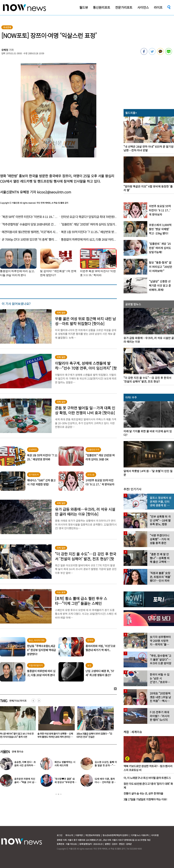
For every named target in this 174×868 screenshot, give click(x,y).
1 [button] (56, 794)
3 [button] (61, 794)
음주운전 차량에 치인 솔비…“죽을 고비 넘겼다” (25, 782)
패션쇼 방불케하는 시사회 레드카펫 (65, 764)
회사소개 (69, 835)
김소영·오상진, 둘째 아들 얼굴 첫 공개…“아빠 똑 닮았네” (106, 765)
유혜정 (5, 50)
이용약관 (79, 835)
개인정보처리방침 (93, 835)
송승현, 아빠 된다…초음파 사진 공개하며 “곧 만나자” (25, 765)
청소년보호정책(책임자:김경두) (115, 835)
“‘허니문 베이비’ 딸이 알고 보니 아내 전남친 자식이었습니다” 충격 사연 (56, 735)
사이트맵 (155, 835)
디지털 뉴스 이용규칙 (140, 835)
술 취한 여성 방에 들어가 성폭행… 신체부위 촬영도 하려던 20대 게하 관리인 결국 (95, 737)
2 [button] (59, 794)
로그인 (60, 835)
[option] (56, 723)
